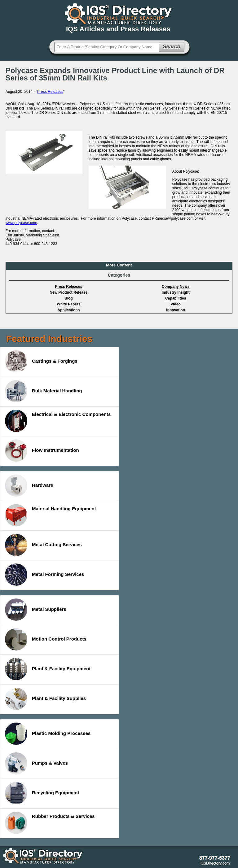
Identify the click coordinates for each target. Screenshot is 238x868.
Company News (176, 287)
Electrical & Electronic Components (58, 421)
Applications (68, 310)
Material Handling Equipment (51, 515)
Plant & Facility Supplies (45, 699)
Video (175, 304)
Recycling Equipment (42, 793)
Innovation (176, 310)
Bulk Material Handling (44, 391)
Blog (69, 298)
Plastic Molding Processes (48, 734)
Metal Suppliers (36, 610)
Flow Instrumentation (42, 451)
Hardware (29, 486)
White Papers (68, 304)
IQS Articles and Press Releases (118, 29)
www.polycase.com (21, 223)
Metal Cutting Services (43, 545)
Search (172, 47)
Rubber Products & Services (50, 823)
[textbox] (107, 47)
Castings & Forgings (41, 361)
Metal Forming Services (44, 575)
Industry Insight (176, 292)
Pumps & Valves (36, 763)
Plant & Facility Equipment (48, 669)
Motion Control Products (46, 639)
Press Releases (50, 92)
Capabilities (176, 298)
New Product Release (68, 292)
